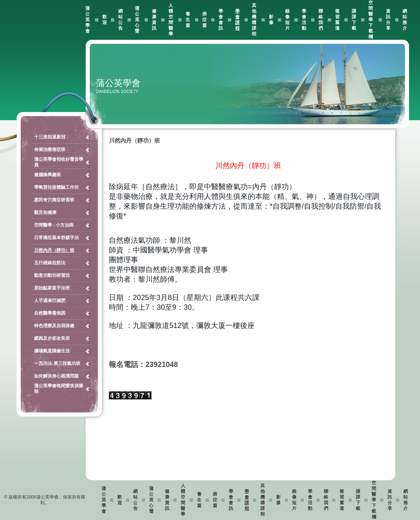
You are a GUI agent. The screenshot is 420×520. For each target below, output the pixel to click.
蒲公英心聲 (137, 19)
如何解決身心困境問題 (56, 376)
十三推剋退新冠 (50, 137)
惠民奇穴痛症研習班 (54, 200)
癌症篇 (205, 19)
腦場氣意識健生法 (52, 351)
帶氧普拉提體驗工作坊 (56, 187)
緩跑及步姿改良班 (52, 338)
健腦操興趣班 (48, 175)
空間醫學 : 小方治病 (54, 225)
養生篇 (188, 19)
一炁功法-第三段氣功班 (57, 363)
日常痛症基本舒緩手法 (56, 237)
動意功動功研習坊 (52, 275)
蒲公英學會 (88, 19)
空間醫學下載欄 (371, 19)
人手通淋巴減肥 (50, 300)
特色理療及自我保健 (54, 326)
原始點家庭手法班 (52, 288)
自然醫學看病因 (50, 313)
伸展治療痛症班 (50, 149)
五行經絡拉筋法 (50, 263)
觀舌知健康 (45, 212)
